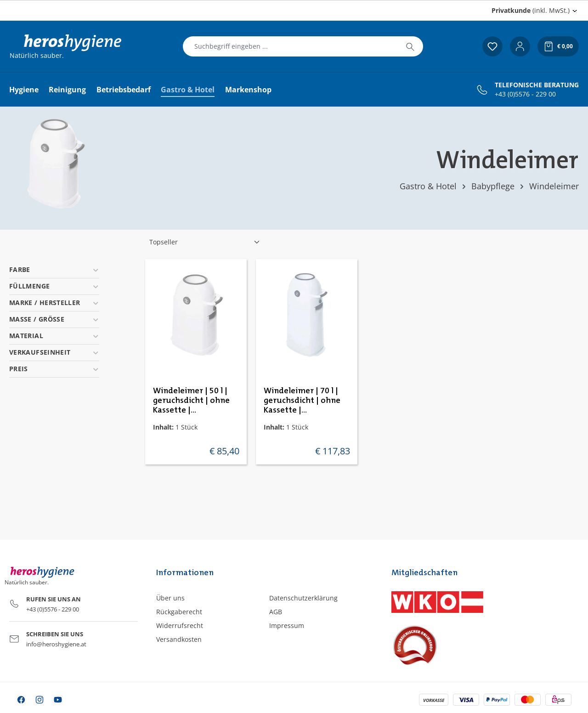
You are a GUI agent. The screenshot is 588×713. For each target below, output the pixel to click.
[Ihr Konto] (520, 46)
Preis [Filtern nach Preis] (54, 369)
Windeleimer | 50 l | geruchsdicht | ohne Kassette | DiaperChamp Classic (193, 401)
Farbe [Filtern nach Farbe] (54, 269)
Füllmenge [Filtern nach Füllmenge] (54, 286)
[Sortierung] (205, 242)
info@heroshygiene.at (56, 644)
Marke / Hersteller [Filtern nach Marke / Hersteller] (54, 303)
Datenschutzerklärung (303, 598)
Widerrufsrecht (180, 625)
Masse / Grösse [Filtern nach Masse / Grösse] (54, 319)
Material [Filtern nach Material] (54, 336)
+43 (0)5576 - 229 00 (525, 94)
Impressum (287, 625)
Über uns (170, 598)
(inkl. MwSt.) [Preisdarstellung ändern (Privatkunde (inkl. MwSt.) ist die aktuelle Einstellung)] (531, 10)
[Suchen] (410, 46)
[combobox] (290, 46)
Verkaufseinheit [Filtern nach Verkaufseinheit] (54, 352)
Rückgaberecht (179, 612)
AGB (276, 612)
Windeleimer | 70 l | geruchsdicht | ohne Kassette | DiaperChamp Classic (303, 401)
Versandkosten (179, 639)
